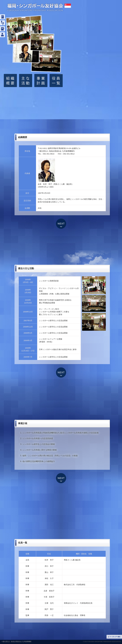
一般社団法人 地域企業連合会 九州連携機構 (16, 642)
